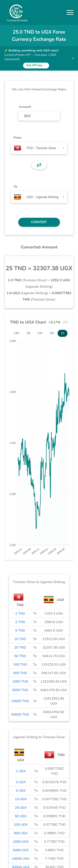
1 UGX (21, 771)
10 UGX (21, 799)
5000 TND (20, 690)
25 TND (20, 648)
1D (28, 333)
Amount (25, 107)
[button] (70, 12)
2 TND (20, 622)
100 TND (20, 665)
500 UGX (21, 833)
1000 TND (20, 682)
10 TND (20, 639)
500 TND (20, 673)
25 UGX (21, 808)
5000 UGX (21, 850)
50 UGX (21, 816)
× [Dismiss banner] (73, 58)
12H (17, 333)
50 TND (20, 656)
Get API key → (36, 65)
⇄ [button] (39, 165)
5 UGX (21, 791)
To (15, 187)
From (17, 138)
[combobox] (39, 148)
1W (40, 333)
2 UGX (21, 782)
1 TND (20, 614)
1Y (63, 333)
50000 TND (20, 715)
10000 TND (20, 701)
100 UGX (21, 825)
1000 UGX (21, 842)
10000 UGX (21, 859)
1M (52, 333)
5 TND (20, 631)
